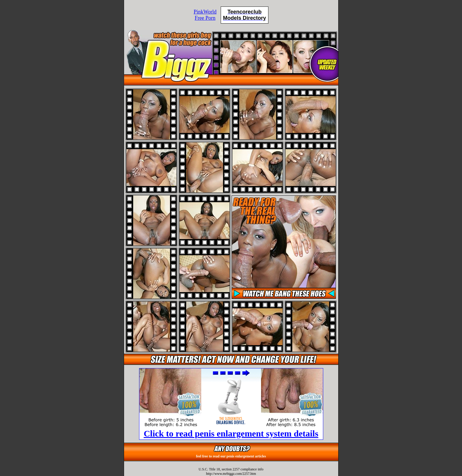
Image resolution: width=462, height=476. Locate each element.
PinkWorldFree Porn (205, 15)
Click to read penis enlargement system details (231, 433)
